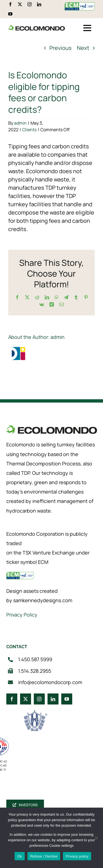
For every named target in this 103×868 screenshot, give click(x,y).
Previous (61, 48)
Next (83, 48)
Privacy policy (77, 856)
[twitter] (20, 4)
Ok (20, 856)
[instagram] (30, 4)
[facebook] (10, 4)
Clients (29, 130)
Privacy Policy (22, 615)
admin (20, 123)
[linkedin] (39, 4)
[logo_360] (37, 27)
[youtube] (10, 14)
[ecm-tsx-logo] (80, 5)
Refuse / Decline (44, 856)
